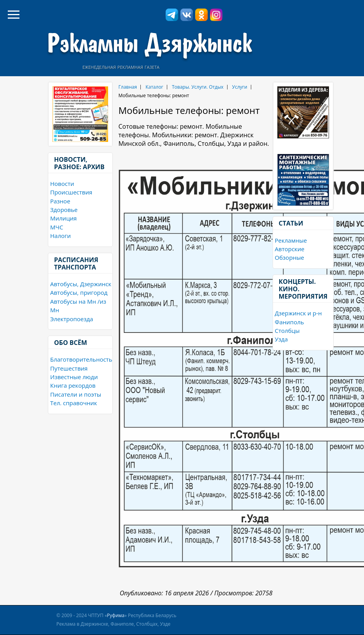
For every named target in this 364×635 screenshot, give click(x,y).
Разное (60, 201)
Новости (62, 184)
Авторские (290, 249)
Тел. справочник (74, 403)
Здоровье (64, 210)
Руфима (116, 615)
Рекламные (291, 240)
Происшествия (71, 192)
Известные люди (74, 377)
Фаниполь (290, 322)
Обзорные (290, 257)
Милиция (63, 218)
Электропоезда (72, 319)
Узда (281, 339)
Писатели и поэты (76, 394)
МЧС (57, 227)
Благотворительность (81, 359)
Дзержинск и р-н (298, 313)
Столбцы (287, 331)
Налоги (60, 236)
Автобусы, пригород (79, 292)
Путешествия (69, 368)
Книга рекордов (73, 385)
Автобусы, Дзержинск (81, 284)
